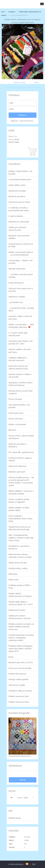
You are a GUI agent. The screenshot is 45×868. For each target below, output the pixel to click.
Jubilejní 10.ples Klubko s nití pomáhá (20, 172)
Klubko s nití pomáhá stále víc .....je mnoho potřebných (21, 253)
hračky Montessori (16, 283)
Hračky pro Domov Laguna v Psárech (20, 459)
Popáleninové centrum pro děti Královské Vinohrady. (20, 528)
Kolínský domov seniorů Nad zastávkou (20, 392)
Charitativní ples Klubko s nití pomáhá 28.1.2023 (21, 342)
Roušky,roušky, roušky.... (19, 568)
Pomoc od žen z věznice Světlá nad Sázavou (21, 437)
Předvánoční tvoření (17, 610)
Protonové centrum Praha (19, 202)
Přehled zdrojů (15, 818)
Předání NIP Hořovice (17, 674)
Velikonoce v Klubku (17, 297)
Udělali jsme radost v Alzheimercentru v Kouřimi (20, 617)
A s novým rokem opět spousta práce (18, 334)
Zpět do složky (19, 82)
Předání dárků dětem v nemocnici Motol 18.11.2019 (21, 603)
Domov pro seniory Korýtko (20, 668)
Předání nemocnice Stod (19, 696)
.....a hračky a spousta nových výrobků (21, 276)
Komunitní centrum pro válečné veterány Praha (18, 367)
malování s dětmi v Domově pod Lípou (20, 317)
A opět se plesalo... (16, 216)
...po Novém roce (16, 302)
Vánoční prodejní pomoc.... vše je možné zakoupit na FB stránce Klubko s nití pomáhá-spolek (21, 481)
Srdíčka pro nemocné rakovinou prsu (17, 229)
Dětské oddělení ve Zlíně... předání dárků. (19, 509)
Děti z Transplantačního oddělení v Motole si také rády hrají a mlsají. (21, 538)
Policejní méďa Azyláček (18, 679)
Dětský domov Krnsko (18, 563)
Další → (37, 82)
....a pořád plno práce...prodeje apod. (21, 309)
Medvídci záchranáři (17, 472)
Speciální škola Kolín (17, 269)
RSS (34, 864)
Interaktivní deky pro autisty (20, 691)
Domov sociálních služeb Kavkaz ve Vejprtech (19, 501)
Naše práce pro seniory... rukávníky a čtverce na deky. (20, 556)
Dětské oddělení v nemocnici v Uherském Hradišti (21, 492)
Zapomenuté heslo (26, 121)
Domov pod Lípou (16, 413)
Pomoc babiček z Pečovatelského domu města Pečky (20, 518)
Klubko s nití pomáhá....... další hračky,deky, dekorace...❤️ (21, 326)
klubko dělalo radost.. (17, 185)
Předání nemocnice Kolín (19, 702)
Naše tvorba (13, 580)
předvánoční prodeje (17, 191)
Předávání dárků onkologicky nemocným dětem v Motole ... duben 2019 (21, 649)
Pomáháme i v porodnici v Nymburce (19, 547)
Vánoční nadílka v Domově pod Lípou (20, 351)
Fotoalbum (12, 12)
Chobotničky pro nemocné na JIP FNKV (21, 245)
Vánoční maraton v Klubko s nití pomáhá (20, 376)
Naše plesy (13, 574)
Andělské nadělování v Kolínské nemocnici (18, 359)
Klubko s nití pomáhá (17, 424)
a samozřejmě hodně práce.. (20, 179)
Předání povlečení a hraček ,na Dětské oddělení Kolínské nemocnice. (21, 627)
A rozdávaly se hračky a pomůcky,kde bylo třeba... (19, 209)
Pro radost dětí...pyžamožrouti (21, 452)
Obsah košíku (14, 142)
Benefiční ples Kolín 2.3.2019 (21, 662)
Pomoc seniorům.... (17, 419)
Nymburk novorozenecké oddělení (19, 237)
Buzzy (11, 657)
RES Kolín (12, 430)
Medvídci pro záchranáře (19, 222)
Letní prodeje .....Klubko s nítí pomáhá (21, 262)
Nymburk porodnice (17, 196)
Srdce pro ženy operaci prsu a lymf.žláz (21, 290)
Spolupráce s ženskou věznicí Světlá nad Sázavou (21, 384)
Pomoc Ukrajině (15, 399)
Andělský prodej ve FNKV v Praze (20, 587)
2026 (26, 798)
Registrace (15, 121)
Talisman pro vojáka (17, 685)
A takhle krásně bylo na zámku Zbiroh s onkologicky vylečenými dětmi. (21, 638)
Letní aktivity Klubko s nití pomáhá (19, 406)
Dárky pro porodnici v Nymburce (18, 445)
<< (12, 798)
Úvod (3, 12)
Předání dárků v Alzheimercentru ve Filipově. (20, 595)
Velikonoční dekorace (17, 466)
